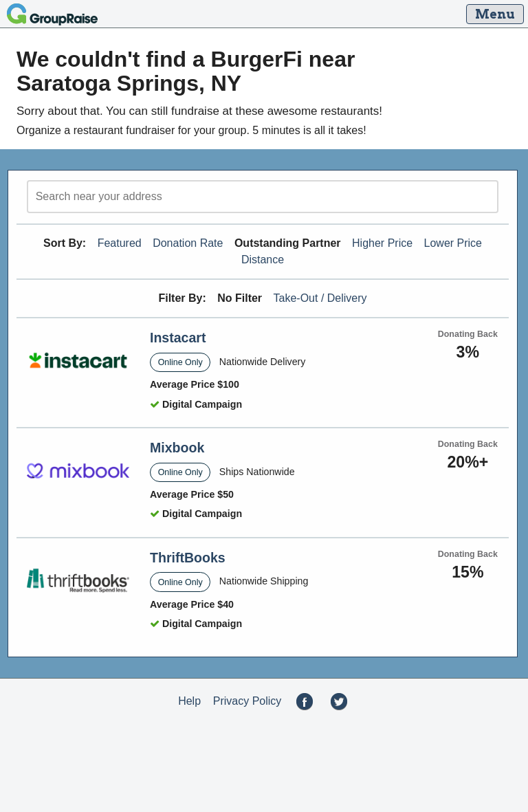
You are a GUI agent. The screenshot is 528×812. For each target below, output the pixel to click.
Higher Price (382, 243)
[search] (263, 197)
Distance (263, 260)
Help (189, 701)
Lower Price (453, 243)
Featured (120, 243)
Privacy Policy (247, 701)
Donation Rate (188, 243)
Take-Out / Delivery (320, 298)
